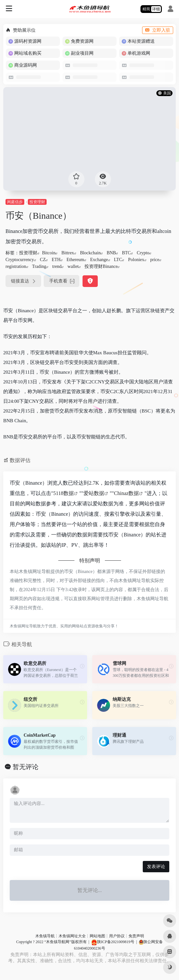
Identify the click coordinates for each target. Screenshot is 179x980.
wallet (73, 266)
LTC (118, 260)
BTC (126, 253)
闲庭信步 (15, 202)
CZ (43, 260)
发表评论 (156, 867)
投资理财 (37, 202)
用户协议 (117, 936)
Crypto (143, 253)
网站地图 (97, 936)
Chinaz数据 (126, 493)
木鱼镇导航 (45, 936)
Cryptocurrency (20, 260)
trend (57, 266)
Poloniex (136, 260)
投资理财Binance (101, 266)
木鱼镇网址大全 (72, 936)
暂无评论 (26, 767)
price (155, 260)
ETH (56, 260)
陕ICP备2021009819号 (113, 942)
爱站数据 (94, 493)
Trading (39, 266)
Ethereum (75, 260)
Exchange (99, 260)
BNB (111, 253)
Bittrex (68, 253)
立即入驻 (158, 30)
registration (16, 266)
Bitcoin (49, 253)
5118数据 (64, 493)
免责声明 (136, 936)
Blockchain (90, 253)
